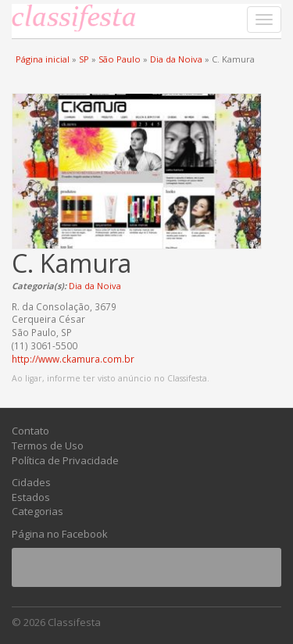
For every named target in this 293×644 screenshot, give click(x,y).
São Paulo (120, 59)
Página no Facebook (60, 534)
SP (84, 59)
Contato (30, 431)
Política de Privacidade (65, 460)
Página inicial (43, 59)
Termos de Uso (48, 445)
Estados (31, 497)
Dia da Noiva (176, 59)
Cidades (31, 482)
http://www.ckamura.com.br (73, 359)
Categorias (38, 511)
